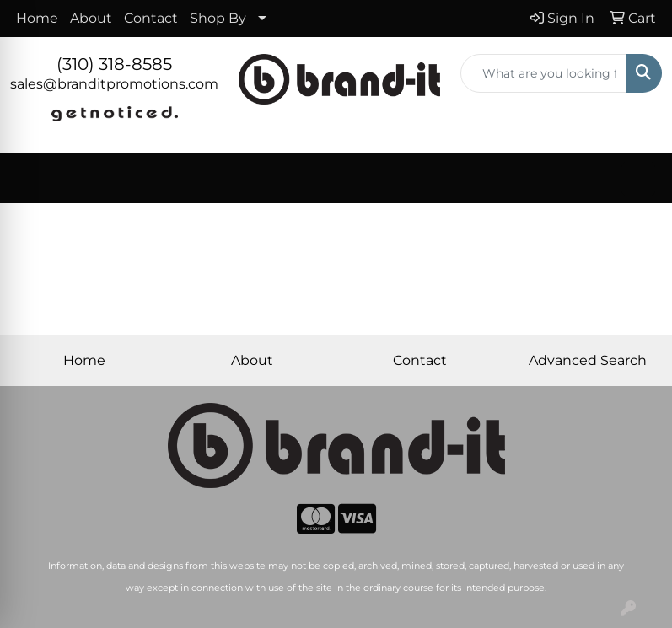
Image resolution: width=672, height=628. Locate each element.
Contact (151, 18)
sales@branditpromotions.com (114, 84)
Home (37, 18)
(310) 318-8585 (114, 64)
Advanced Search (588, 360)
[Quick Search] (543, 73)
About (91, 18)
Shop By (218, 18)
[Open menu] (638, 179)
